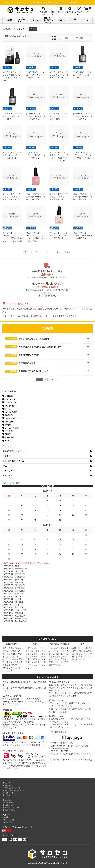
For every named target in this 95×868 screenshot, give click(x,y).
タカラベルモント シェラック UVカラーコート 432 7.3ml (36, 153)
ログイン (7, 800)
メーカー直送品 (11, 428)
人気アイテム (10, 403)
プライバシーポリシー (12, 788)
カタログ (35, 20)
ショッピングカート (12, 808)
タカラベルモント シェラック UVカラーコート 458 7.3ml (83, 233)
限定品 (7, 434)
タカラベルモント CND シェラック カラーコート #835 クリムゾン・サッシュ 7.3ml (12, 234)
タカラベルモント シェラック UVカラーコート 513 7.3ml (59, 233)
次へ (58, 252)
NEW (6, 441)
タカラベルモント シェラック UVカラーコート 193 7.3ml (83, 114)
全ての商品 (8, 29)
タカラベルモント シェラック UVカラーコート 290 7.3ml (83, 194)
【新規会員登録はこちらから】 (49, 2)
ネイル (33, 29)
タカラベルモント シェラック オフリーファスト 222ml (59, 114)
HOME (6, 783)
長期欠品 (8, 415)
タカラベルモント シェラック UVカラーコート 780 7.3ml (59, 194)
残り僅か (8, 422)
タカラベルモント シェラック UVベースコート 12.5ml (12, 114)
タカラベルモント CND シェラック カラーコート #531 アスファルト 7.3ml (36, 234)
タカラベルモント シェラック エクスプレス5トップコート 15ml (12, 74)
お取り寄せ (9, 437)
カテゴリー (74, 20)
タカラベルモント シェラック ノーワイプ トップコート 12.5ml (83, 153)
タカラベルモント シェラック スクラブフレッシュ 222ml (36, 72)
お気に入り (8, 805)
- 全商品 (6, 817)
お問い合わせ (9, 793)
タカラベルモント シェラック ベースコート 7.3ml (83, 72)
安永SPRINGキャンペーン (22, 20)
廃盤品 (7, 425)
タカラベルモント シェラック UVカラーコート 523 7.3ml (59, 72)
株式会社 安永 (67, 743)
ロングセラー (10, 406)
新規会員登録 (9, 810)
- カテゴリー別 (8, 820)
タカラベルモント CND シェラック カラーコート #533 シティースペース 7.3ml (59, 154)
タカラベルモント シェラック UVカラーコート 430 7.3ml (12, 194)
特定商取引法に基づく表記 (14, 790)
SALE (62, 20)
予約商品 (8, 431)
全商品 (9, 20)
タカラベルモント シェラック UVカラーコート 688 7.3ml (12, 153)
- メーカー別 (7, 822)
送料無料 (8, 396)
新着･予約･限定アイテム (48, 20)
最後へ (67, 252)
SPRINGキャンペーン (13, 418)
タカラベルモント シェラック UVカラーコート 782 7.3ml (36, 114)
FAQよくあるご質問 (11, 483)
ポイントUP (9, 399)
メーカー (87, 20)
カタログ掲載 (10, 412)
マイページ (8, 803)
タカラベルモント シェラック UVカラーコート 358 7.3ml (36, 194)
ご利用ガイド (9, 795)
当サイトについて (11, 786)
